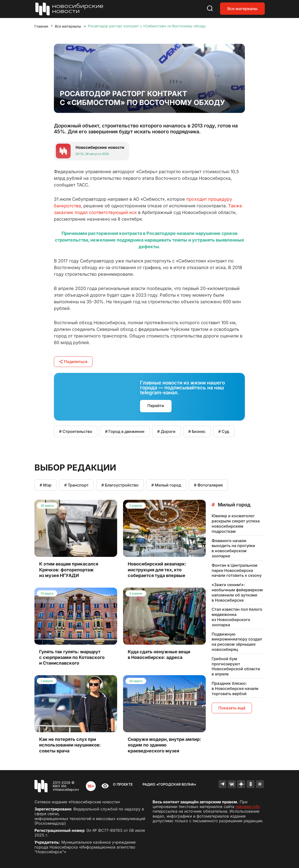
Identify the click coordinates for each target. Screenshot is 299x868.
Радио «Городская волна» (169, 784)
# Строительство (76, 431)
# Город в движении (125, 431)
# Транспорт (76, 485)
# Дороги (166, 431)
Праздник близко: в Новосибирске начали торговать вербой (235, 688)
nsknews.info (248, 807)
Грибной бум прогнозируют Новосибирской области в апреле (236, 666)
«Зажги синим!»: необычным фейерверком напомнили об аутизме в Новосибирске (237, 592)
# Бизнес (197, 431)
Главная (41, 26)
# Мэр (46, 485)
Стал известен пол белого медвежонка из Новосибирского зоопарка (237, 617)
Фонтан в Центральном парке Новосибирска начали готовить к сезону (237, 570)
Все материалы (242, 9)
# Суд (224, 431)
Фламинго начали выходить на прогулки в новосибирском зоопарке (233, 548)
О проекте (123, 784)
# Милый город (166, 485)
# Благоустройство (120, 485)
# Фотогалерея (208, 485)
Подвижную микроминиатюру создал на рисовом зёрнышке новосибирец (237, 642)
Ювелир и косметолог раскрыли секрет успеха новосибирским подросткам (236, 523)
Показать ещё (232, 708)
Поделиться (73, 362)
